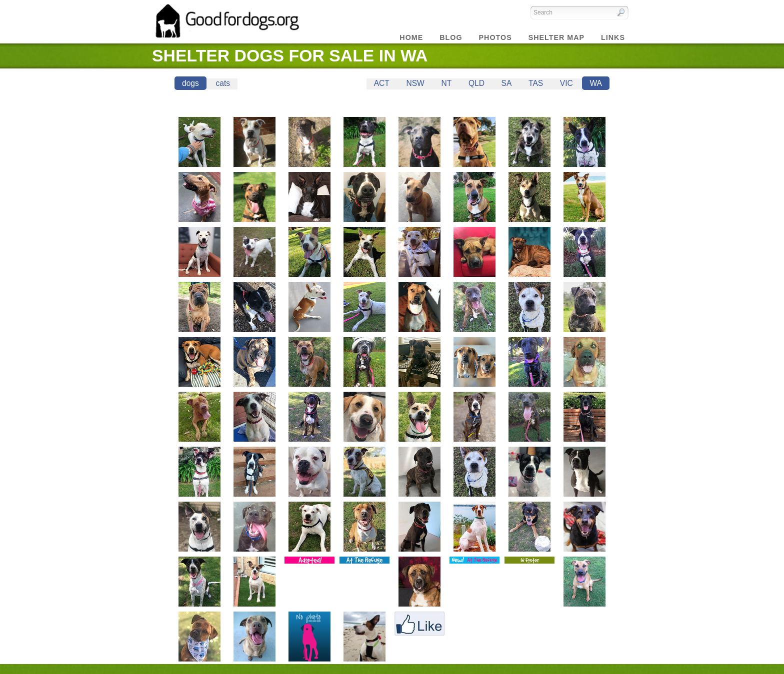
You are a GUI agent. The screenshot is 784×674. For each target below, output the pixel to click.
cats (223, 83)
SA (507, 83)
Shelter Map (556, 37)
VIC (566, 83)
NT (446, 83)
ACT (382, 83)
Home (411, 37)
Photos (495, 37)
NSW (415, 83)
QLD (476, 83)
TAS (536, 83)
